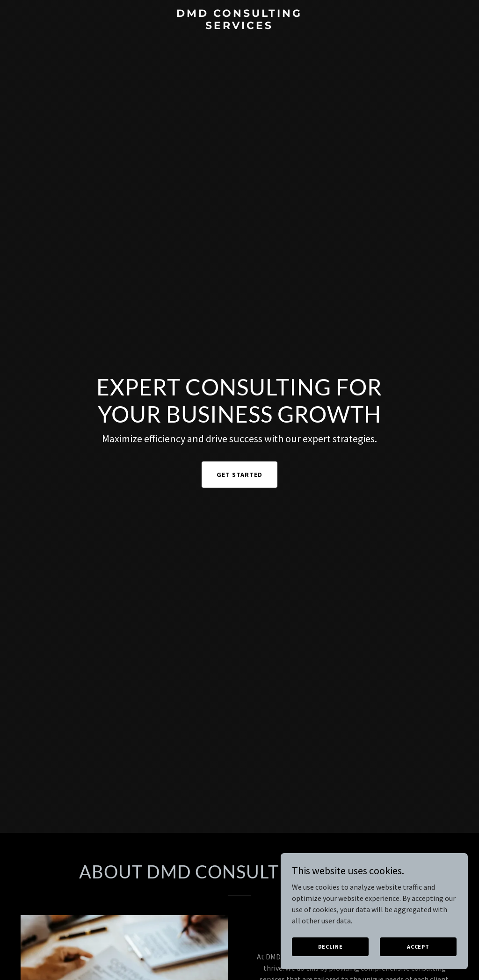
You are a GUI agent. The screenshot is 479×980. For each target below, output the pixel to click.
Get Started (239, 475)
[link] (239, 26)
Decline (330, 947)
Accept (418, 947)
